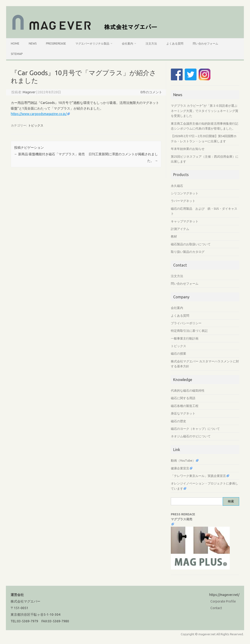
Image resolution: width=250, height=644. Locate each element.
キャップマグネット (185, 221)
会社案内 (127, 43)
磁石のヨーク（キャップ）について (195, 429)
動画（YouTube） (183, 460)
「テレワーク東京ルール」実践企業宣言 (198, 476)
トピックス (36, 125)
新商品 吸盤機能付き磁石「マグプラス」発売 (49, 154)
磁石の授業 (178, 353)
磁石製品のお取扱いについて (191, 244)
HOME (15, 43)
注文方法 (151, 43)
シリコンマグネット (185, 193)
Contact (216, 608)
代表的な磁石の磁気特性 (188, 390)
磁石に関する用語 (183, 398)
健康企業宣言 (180, 468)
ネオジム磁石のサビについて (191, 436)
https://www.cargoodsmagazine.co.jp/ (39, 114)
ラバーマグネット (183, 201)
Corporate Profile (223, 601)
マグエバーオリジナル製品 (92, 43)
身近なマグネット (183, 413)
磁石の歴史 (178, 421)
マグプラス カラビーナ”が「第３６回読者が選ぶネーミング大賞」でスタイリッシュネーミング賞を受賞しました (205, 111)
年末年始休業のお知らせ (188, 149)
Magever (29, 92)
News (33, 43)
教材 (174, 236)
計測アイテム (180, 229)
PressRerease (56, 43)
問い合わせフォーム (205, 43)
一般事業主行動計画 (185, 338)
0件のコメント (151, 92)
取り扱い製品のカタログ (188, 252)
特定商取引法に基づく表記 (189, 331)
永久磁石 (177, 186)
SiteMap (17, 54)
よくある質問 (175, 43)
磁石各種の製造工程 (185, 406)
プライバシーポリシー (186, 323)
